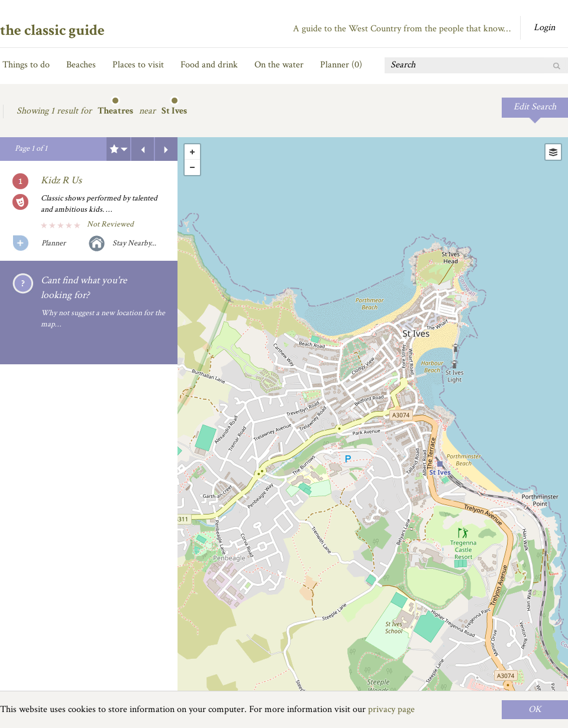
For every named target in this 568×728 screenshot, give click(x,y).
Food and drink (209, 65)
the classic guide (52, 30)
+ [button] (192, 152)
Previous (143, 149)
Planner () (341, 65)
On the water (279, 65)
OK (535, 709)
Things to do (26, 65)
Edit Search (535, 107)
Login (544, 27)
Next (166, 149)
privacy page (391, 709)
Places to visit (138, 65)
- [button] (192, 167)
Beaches (81, 65)
